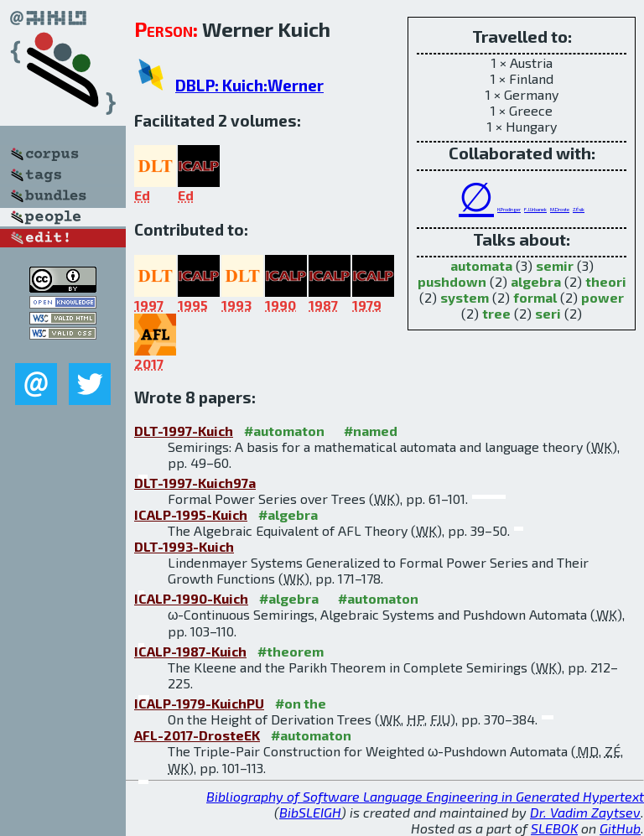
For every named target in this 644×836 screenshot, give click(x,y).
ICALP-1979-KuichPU (199, 703)
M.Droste (560, 209)
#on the (301, 703)
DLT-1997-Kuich (184, 431)
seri (548, 313)
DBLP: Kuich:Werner (249, 85)
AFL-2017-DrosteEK (197, 735)
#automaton (284, 431)
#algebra (288, 514)
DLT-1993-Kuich (184, 546)
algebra (536, 281)
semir (555, 265)
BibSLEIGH (310, 812)
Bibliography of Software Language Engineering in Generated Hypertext (425, 796)
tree (496, 313)
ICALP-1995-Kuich (191, 514)
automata (481, 265)
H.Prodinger (509, 209)
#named (371, 431)
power (602, 297)
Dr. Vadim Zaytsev (585, 812)
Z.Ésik (579, 209)
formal (535, 297)
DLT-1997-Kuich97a (195, 483)
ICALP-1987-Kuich (190, 651)
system (465, 297)
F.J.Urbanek (535, 209)
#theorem (291, 651)
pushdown (452, 281)
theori (606, 281)
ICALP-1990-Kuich (191, 598)
